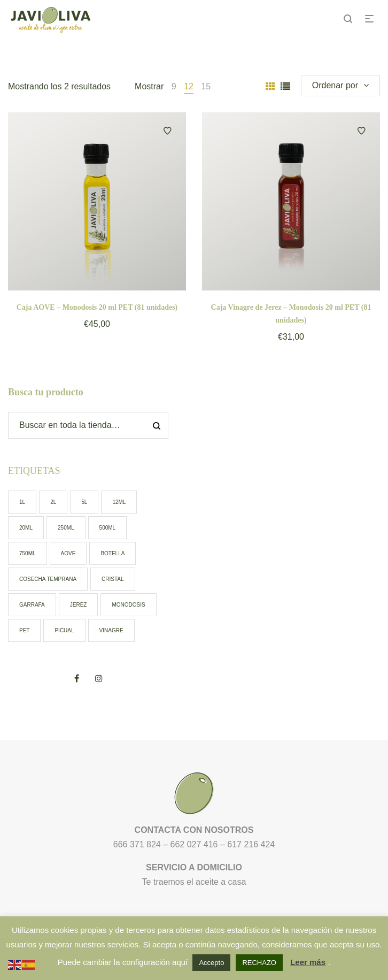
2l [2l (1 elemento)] (53, 502)
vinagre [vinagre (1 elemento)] (111, 630)
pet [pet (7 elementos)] (24, 630)
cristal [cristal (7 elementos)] (113, 579)
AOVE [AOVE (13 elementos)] (68, 553)
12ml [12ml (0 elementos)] (119, 502)
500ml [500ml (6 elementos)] (108, 528)
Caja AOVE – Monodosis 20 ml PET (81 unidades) (97, 307)
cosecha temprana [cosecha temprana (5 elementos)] (48, 579)
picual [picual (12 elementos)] (64, 630)
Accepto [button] (211, 963)
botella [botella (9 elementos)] (112, 553)
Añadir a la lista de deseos (167, 131)
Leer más (308, 962)
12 (189, 86)
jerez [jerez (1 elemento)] (79, 605)
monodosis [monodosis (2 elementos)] (128, 605)
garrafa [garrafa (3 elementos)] (32, 605)
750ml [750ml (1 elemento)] (28, 553)
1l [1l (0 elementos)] (22, 502)
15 (206, 86)
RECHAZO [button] (259, 963)
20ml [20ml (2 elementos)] (26, 528)
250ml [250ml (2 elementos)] (66, 528)
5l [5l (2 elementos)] (84, 502)
